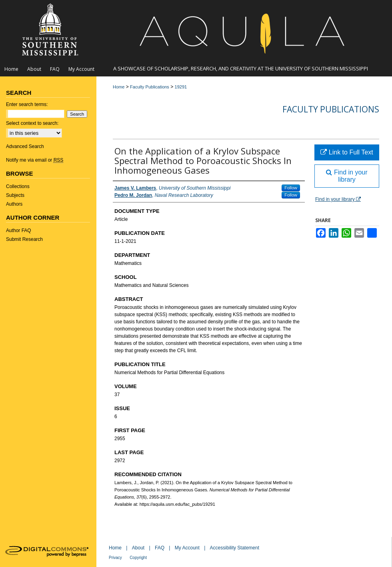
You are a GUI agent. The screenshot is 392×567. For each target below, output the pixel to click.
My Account (187, 548)
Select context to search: (32, 123)
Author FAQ (19, 230)
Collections (18, 186)
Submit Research (24, 239)
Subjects (15, 195)
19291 (181, 87)
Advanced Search (25, 146)
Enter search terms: (27, 104)
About (138, 548)
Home (119, 87)
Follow (291, 188)
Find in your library (347, 176)
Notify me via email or (35, 160)
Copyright (138, 558)
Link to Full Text (347, 152)
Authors (14, 204)
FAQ (160, 548)
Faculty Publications (150, 87)
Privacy (115, 558)
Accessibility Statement (235, 548)
